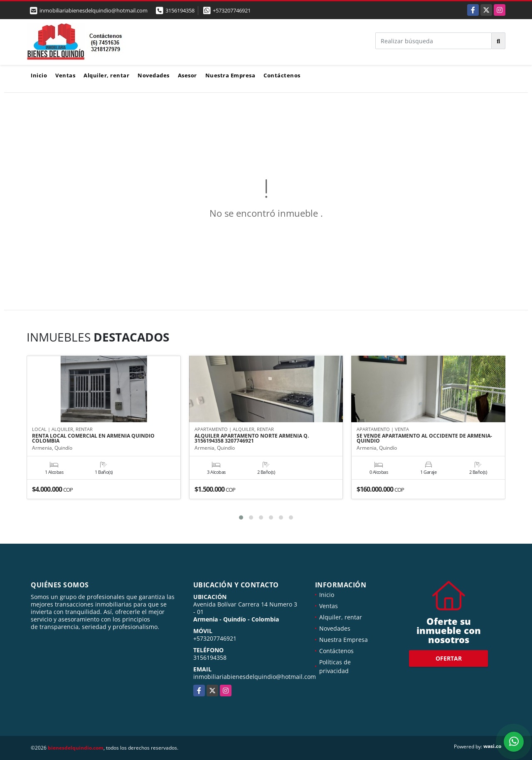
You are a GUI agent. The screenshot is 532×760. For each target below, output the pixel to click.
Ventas (65, 75)
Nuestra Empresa (230, 75)
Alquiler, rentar (106, 75)
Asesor (187, 75)
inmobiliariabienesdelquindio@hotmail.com (255, 677)
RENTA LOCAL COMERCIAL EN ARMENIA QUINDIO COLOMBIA (93, 439)
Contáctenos (282, 75)
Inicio (39, 75)
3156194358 (180, 10)
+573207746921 (232, 10)
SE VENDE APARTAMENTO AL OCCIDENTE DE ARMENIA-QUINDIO (424, 439)
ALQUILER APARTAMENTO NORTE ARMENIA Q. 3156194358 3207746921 (252, 439)
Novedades (154, 75)
